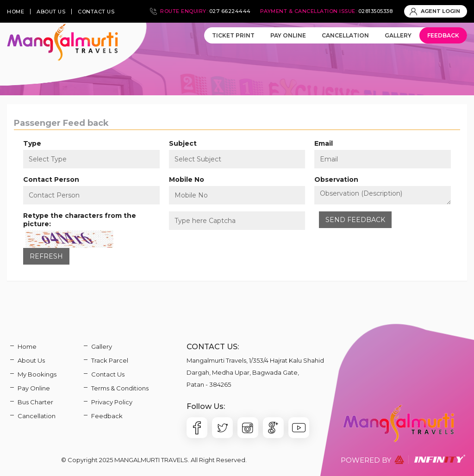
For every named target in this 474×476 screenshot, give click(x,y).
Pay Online (288, 35)
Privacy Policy (112, 402)
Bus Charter (35, 402)
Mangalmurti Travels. (152, 460)
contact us (96, 12)
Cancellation (345, 35)
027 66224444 (230, 11)
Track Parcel (110, 360)
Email (324, 143)
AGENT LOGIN (435, 11)
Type (32, 143)
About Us (31, 360)
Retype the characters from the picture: (80, 220)
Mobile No (187, 179)
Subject (183, 143)
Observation (336, 179)
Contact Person (51, 179)
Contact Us (108, 374)
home (16, 12)
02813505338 (376, 11)
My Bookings (37, 374)
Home (27, 346)
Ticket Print (233, 35)
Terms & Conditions (120, 388)
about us (51, 12)
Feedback (443, 35)
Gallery (398, 35)
